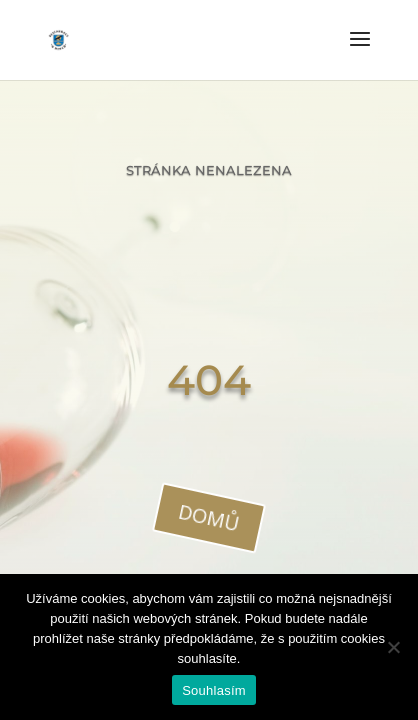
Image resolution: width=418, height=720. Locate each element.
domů (209, 517)
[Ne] (393, 647)
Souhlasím (214, 690)
